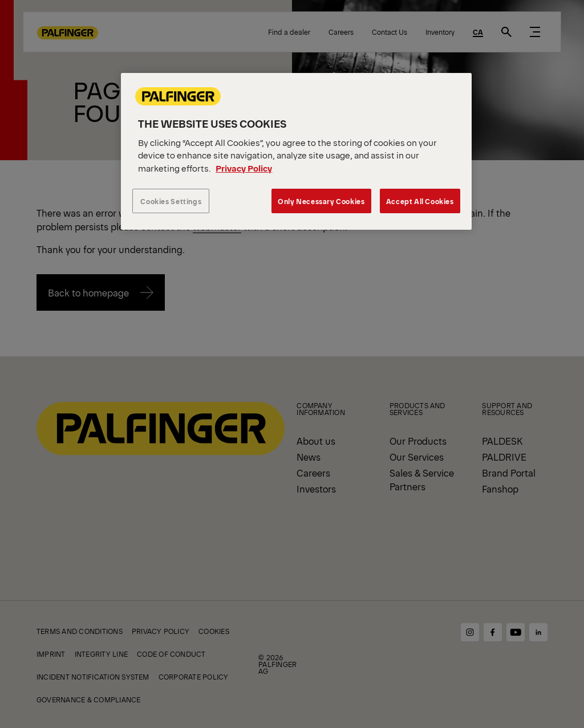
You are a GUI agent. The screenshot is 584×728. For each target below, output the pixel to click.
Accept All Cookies (420, 201)
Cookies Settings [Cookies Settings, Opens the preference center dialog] (171, 201)
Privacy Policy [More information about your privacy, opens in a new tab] (244, 168)
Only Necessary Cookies (321, 201)
